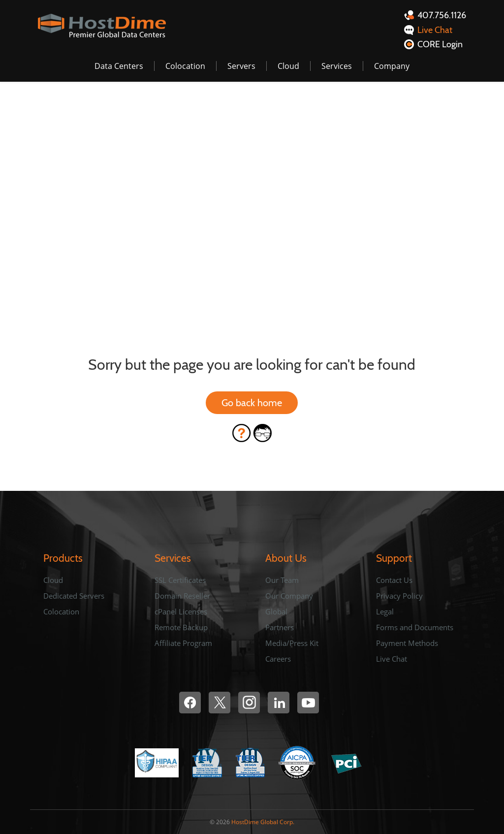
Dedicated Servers (74, 596)
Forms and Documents (415, 627)
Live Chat (392, 659)
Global (276, 611)
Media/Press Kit (292, 643)
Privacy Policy (399, 596)
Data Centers (119, 66)
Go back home (252, 403)
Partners (280, 627)
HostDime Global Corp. (263, 822)
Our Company (289, 596)
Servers (241, 66)
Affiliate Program (183, 643)
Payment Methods (407, 643)
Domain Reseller (182, 596)
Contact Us (394, 580)
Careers (278, 659)
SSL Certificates (180, 580)
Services (337, 66)
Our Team (282, 580)
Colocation (185, 66)
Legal (385, 611)
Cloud (288, 66)
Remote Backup (181, 627)
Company (392, 66)
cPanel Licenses (181, 611)
